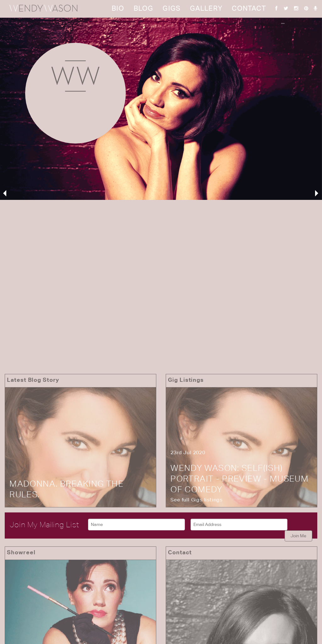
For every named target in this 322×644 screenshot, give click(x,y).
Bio (118, 8)
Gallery (206, 8)
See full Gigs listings (197, 500)
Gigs (171, 8)
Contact (249, 8)
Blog (143, 8)
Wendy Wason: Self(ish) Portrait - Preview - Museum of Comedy (239, 479)
